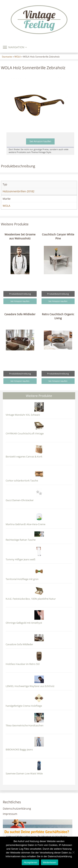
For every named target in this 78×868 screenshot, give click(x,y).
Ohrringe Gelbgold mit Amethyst (24, 623)
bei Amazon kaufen (40, 141)
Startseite (7, 57)
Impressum (10, 814)
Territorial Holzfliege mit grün (22, 579)
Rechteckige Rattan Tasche (21, 540)
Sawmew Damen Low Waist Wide (24, 774)
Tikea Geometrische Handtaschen (25, 726)
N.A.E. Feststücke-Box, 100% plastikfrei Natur (31, 599)
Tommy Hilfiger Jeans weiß (20, 559)
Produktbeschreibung (20, 294)
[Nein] (73, 852)
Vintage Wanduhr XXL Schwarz (23, 415)
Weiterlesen (50, 862)
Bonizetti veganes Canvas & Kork (24, 457)
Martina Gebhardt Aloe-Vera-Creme (25, 524)
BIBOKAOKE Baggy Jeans (19, 750)
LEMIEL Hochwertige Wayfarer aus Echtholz (30, 686)
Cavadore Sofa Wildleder (20, 314)
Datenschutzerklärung (17, 809)
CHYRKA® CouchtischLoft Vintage (25, 434)
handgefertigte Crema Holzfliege (24, 706)
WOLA (18, 57)
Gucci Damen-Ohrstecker (20, 500)
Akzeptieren (30, 862)
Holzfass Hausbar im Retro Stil (23, 664)
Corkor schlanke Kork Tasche (22, 481)
